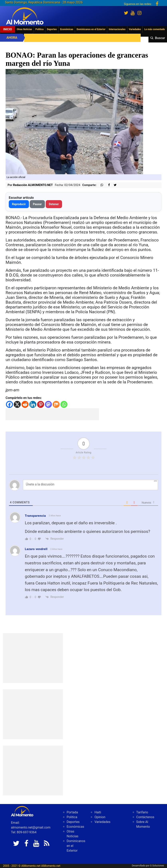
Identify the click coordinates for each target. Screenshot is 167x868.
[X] (17, 404)
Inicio (8, 29)
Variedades (135, 29)
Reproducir (19, 204)
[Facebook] (9, 404)
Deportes (52, 29)
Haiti (98, 812)
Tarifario (142, 812)
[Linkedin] (33, 404)
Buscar (160, 38)
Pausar (37, 204)
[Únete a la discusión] (90, 485)
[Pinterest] (41, 404)
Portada (72, 812)
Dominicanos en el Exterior (91, 29)
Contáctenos (145, 817)
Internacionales (117, 29)
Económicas (67, 29)
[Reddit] (25, 404)
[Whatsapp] (64, 404)
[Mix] (56, 404)
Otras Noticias (24, 29)
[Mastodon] (48, 404)
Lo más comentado (155, 29)
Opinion (100, 817)
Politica (40, 29)
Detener (54, 204)
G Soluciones (157, 866)
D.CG (14, 275)
